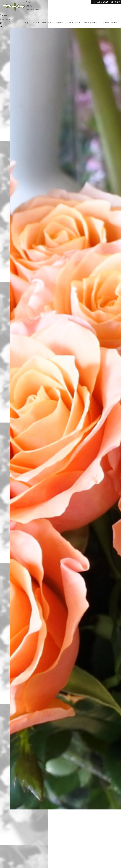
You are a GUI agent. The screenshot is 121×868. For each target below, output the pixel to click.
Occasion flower (33, 9)
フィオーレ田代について (42, 23)
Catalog (29, 6)
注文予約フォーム (110, 23)
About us (30, 2)
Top (27, 23)
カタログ (60, 23)
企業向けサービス (92, 23)
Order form (5, 19)
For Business (6, 15)
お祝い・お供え (74, 23)
